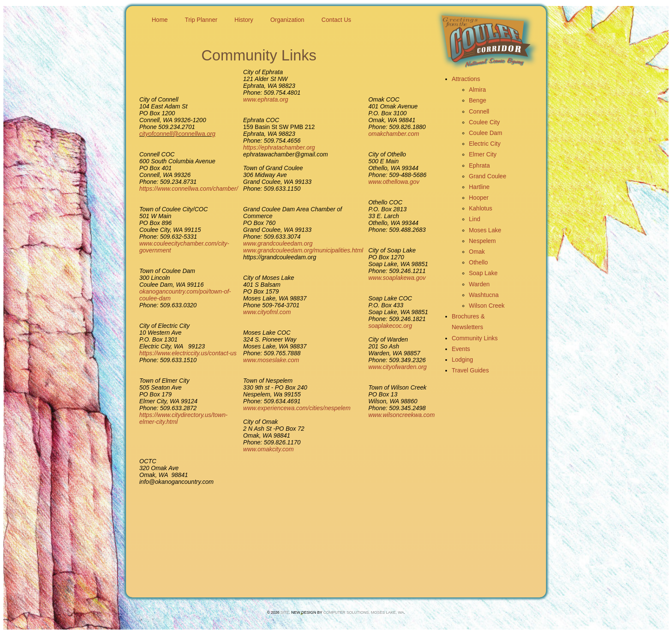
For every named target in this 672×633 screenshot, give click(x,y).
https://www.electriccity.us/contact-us (188, 353)
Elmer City (483, 154)
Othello (478, 262)
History (244, 20)
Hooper (479, 198)
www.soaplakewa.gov (397, 278)
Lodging (462, 360)
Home (160, 20)
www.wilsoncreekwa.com (401, 415)
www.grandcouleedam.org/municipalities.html (303, 250)
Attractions (466, 79)
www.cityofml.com (267, 312)
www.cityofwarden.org (397, 367)
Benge (477, 100)
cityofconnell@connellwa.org (177, 134)
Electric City (485, 144)
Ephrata (479, 165)
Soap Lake (483, 273)
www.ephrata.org (265, 99)
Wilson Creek (487, 306)
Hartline (479, 187)
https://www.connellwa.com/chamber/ (189, 189)
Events (461, 349)
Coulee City (484, 122)
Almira (477, 90)
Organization (287, 20)
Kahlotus (480, 208)
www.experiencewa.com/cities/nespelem (297, 408)
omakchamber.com (394, 134)
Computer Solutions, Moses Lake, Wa (363, 612)
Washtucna (484, 295)
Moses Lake (485, 230)
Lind (474, 219)
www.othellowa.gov (394, 182)
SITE (285, 612)
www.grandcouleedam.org (278, 243)
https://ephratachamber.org (279, 147)
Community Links (475, 338)
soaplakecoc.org (390, 326)
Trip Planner (201, 20)
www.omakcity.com (268, 449)
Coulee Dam (486, 133)
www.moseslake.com (271, 360)
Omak (477, 252)
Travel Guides (470, 370)
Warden (479, 284)
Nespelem (482, 241)
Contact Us (336, 20)
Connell (479, 111)
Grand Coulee (487, 176)
